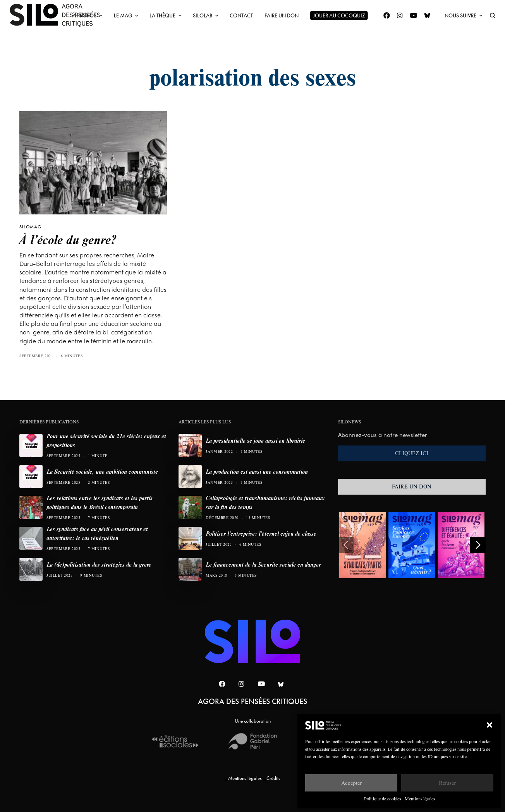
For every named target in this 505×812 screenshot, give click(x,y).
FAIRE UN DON (412, 487)
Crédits (273, 778)
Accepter (351, 783)
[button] (490, 725)
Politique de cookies (382, 799)
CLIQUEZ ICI (412, 453)
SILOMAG (30, 227)
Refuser (447, 783)
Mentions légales (420, 799)
